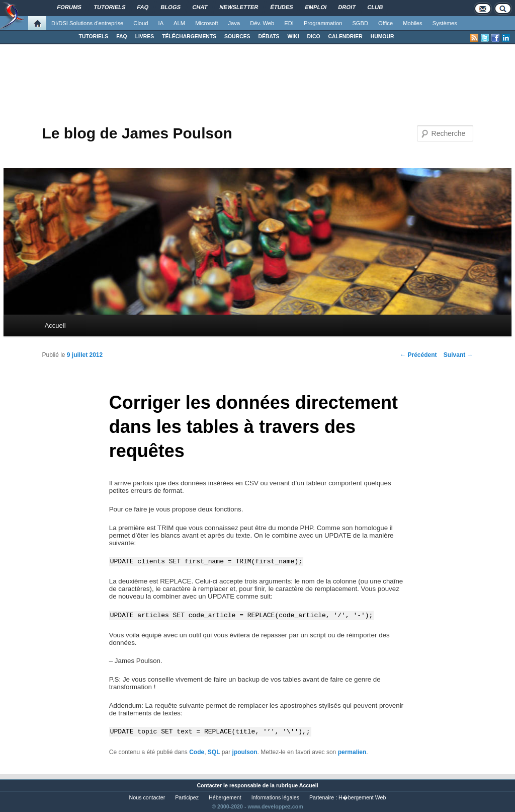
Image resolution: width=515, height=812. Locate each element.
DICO (314, 36)
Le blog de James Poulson (137, 133)
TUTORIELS (94, 36)
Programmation (323, 23)
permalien (352, 752)
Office (385, 23)
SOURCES (237, 36)
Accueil (55, 325)
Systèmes (445, 23)
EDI (289, 23)
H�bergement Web (362, 797)
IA (161, 23)
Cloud (141, 23)
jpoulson (245, 752)
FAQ (121, 36)
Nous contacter (147, 797)
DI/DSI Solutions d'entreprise (87, 23)
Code (197, 752)
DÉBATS (269, 36)
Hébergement (225, 797)
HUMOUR (382, 36)
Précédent (418, 355)
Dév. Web (262, 23)
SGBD (360, 23)
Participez (187, 797)
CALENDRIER (346, 36)
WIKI (293, 36)
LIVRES (145, 36)
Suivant (458, 355)
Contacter (209, 785)
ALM (179, 23)
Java (234, 23)
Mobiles (413, 23)
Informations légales (275, 797)
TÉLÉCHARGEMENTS (189, 36)
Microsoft (206, 23)
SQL (214, 752)
